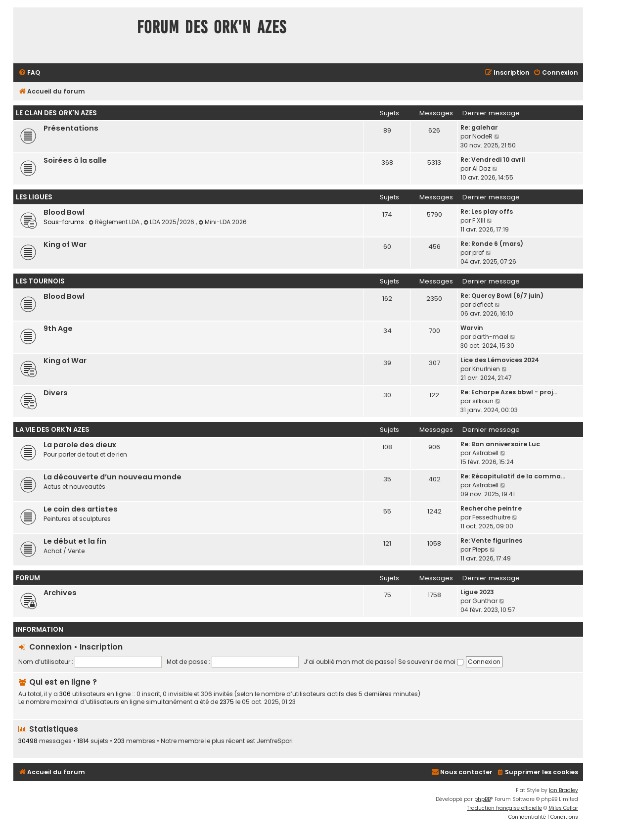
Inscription (101, 647)
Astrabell (485, 453)
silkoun (483, 401)
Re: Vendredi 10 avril (493, 160)
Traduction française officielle (504, 808)
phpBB (482, 799)
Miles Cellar (563, 808)
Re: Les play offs (487, 211)
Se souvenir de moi (431, 662)
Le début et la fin (75, 541)
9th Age (58, 328)
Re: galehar (479, 127)
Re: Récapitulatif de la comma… (513, 476)
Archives (60, 593)
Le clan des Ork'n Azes (56, 113)
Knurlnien (486, 369)
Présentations (71, 128)
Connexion (50, 647)
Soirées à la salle (75, 160)
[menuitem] (29, 73)
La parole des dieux (80, 445)
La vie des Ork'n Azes (53, 430)
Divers (56, 393)
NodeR (482, 136)
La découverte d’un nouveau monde (113, 477)
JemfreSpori (275, 741)
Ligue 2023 (477, 592)
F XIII (479, 220)
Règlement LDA (115, 222)
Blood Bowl (64, 212)
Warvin (472, 328)
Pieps (480, 549)
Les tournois (40, 281)
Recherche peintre (491, 508)
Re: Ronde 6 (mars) (492, 244)
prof (478, 253)
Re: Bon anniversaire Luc (500, 444)
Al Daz (481, 168)
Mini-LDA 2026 (223, 222)
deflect (483, 304)
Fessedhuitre (491, 517)
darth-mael (490, 337)
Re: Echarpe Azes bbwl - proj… (509, 392)
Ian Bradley (564, 790)
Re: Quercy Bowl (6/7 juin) (502, 296)
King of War (65, 244)
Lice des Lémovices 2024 (500, 360)
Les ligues (34, 197)
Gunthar (485, 601)
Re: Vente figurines (491, 540)
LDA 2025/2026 (170, 222)
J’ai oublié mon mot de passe (349, 662)
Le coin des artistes (81, 509)
